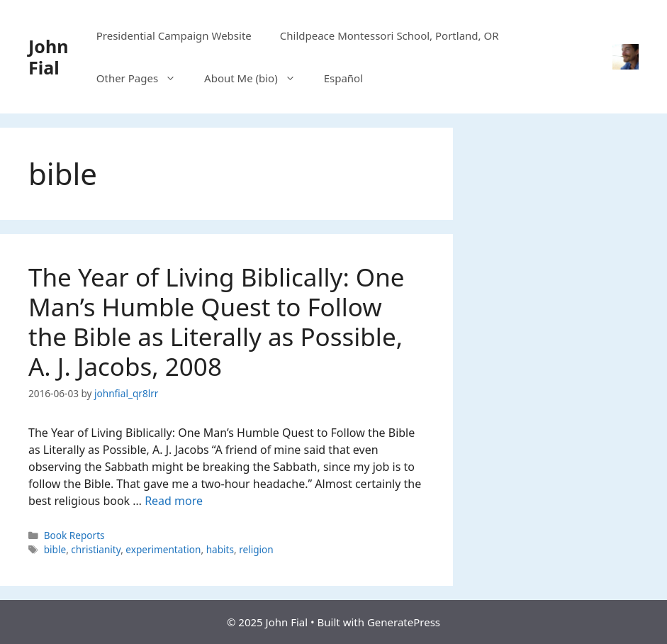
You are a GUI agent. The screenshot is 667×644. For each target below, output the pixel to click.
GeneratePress (404, 622)
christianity (96, 549)
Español (343, 78)
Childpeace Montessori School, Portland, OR (389, 35)
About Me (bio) (257, 78)
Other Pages (143, 78)
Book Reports (74, 535)
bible (55, 549)
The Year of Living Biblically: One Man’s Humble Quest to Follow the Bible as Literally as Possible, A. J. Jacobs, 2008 (217, 322)
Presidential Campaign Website (174, 35)
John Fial (48, 57)
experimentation (163, 549)
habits (220, 549)
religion (256, 549)
